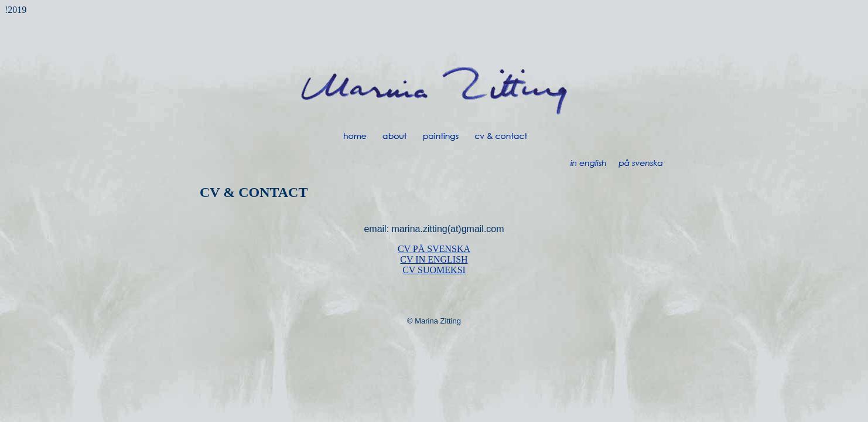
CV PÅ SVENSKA (434, 249)
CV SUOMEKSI (434, 270)
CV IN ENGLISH (434, 259)
